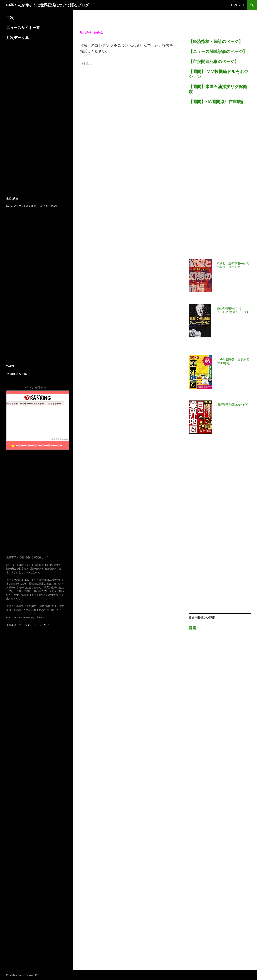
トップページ (237, 5)
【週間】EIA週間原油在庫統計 (217, 101)
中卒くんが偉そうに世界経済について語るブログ (48, 5)
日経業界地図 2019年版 (233, 405)
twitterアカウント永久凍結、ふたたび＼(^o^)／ (33, 206)
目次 (10, 18)
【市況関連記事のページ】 (214, 61)
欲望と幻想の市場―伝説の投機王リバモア (233, 265)
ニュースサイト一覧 (23, 28)
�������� (60, 439)
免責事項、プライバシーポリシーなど (28, 625)
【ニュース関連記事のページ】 (218, 51)
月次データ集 (18, 38)
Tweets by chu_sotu (17, 374)
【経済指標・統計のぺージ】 (216, 41)
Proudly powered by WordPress (24, 975)
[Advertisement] (220, 184)
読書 (192, 628)
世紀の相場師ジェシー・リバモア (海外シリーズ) (232, 310)
